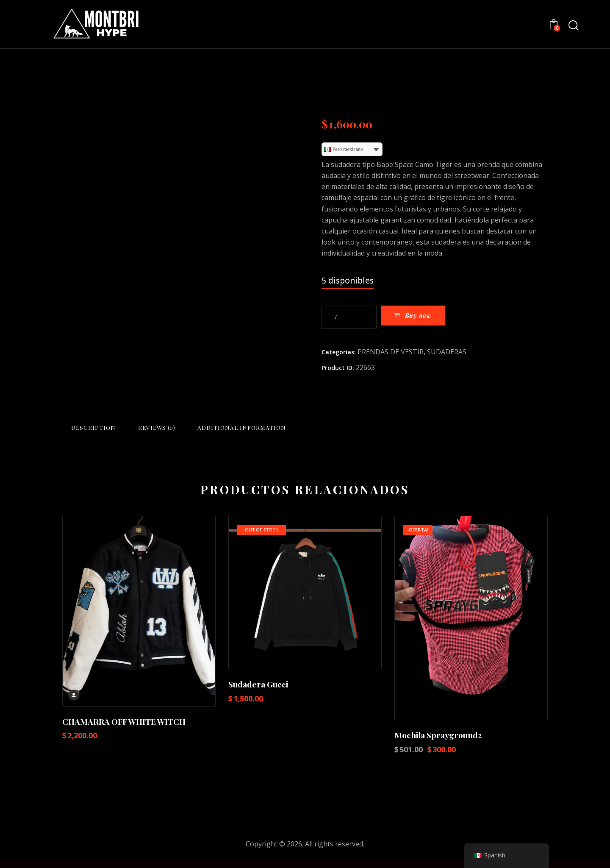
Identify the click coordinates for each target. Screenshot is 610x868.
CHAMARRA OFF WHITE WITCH (124, 730)
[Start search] (573, 25)
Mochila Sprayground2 (438, 744)
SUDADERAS (447, 351)
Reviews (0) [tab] (241, 430)
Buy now (430, 317)
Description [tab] (121, 430)
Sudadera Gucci (258, 693)
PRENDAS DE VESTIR (391, 351)
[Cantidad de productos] (349, 317)
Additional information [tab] (360, 430)
